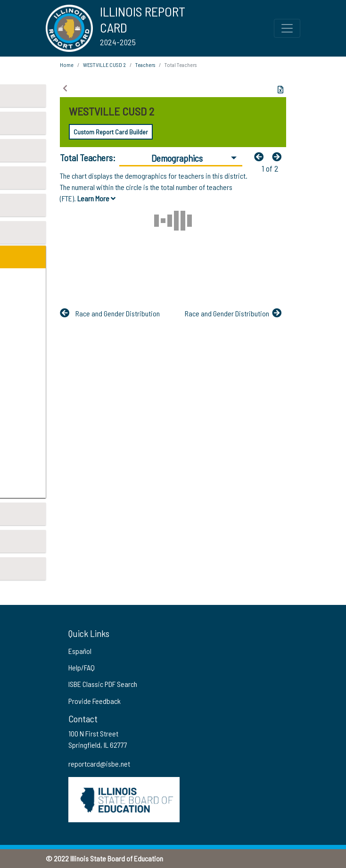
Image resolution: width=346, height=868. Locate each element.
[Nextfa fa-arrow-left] (279, 157)
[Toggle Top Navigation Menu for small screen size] (287, 28)
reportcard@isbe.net (99, 764)
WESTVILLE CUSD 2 (104, 65)
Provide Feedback (95, 701)
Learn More (96, 198)
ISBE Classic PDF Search (103, 684)
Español (80, 651)
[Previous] (261, 157)
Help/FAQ (82, 667)
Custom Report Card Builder (111, 132)
